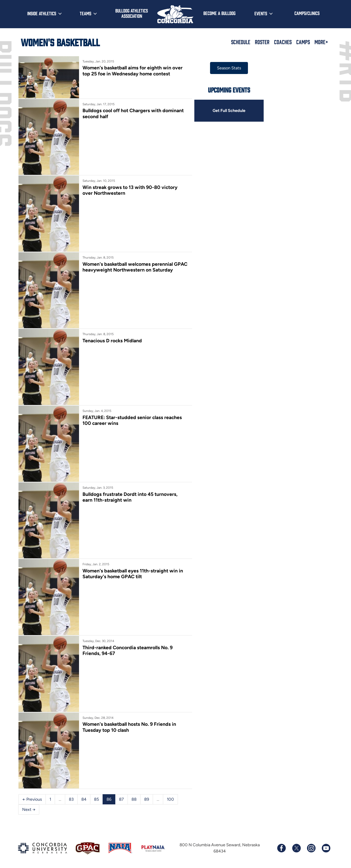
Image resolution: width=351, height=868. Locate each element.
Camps (303, 42)
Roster (262, 42)
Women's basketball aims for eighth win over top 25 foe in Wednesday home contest (132, 71)
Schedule (241, 42)
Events (261, 13)
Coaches (283, 42)
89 (147, 796)
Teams (85, 13)
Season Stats (228, 68)
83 (71, 796)
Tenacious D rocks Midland (112, 339)
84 (84, 796)
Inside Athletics (42, 13)
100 (170, 796)
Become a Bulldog (219, 13)
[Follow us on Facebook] (281, 845)
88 (134, 796)
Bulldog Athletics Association (132, 13)
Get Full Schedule (228, 111)
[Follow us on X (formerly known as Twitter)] (296, 845)
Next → (29, 806)
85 (96, 796)
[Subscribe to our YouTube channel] (326, 845)
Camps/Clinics (307, 13)
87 (121, 796)
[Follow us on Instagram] (311, 845)
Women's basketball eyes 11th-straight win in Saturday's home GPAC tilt (133, 571)
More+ (321, 42)
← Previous (32, 796)
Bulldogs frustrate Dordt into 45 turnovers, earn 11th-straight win (130, 495)
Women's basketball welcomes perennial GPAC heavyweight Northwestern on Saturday (135, 266)
